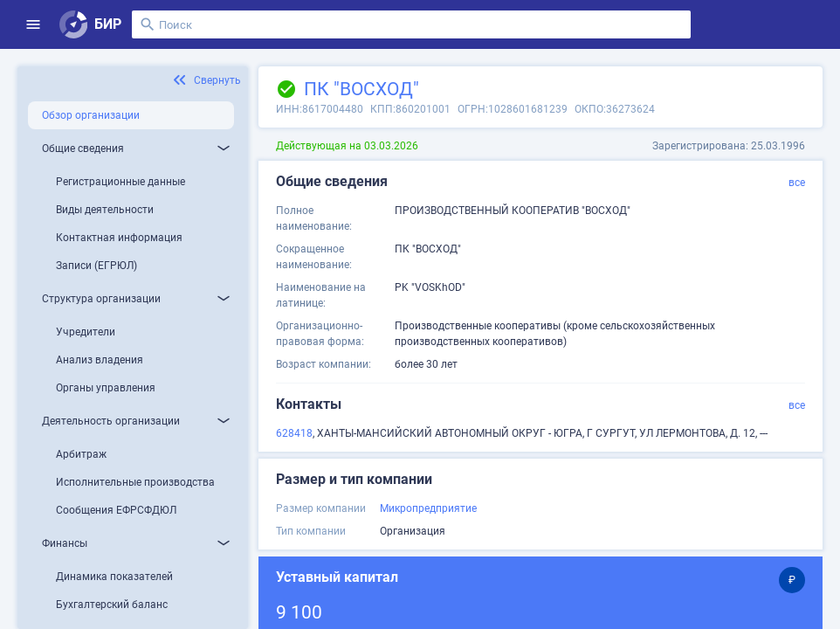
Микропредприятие (428, 508)
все (797, 183)
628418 (294, 433)
